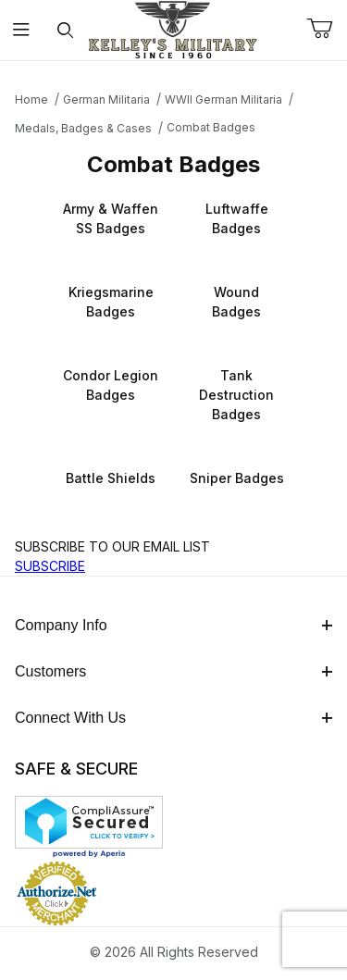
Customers (173, 671)
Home (31, 99)
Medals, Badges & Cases (83, 128)
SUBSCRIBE (50, 566)
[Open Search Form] (65, 30)
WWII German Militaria (223, 99)
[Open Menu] (22, 30)
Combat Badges (211, 127)
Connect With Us (173, 718)
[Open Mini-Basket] (327, 29)
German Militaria (106, 99)
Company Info (173, 625)
